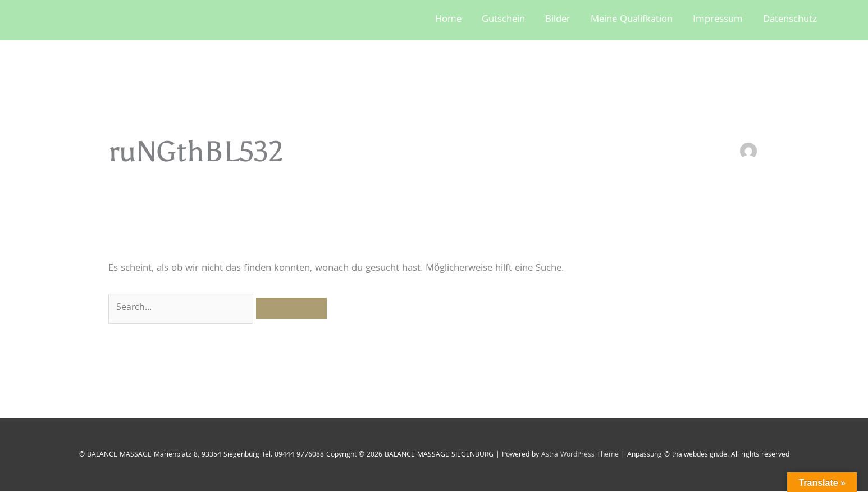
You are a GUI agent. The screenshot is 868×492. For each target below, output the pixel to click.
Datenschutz (790, 20)
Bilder (558, 20)
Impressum (718, 20)
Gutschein (503, 20)
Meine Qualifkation (632, 20)
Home (448, 20)
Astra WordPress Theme (580, 456)
